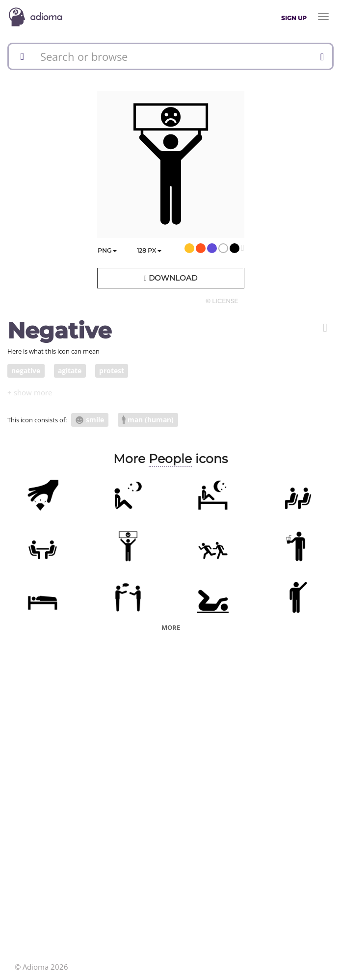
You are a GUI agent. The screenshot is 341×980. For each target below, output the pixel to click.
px (149, 250)
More (171, 627)
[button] (325, 328)
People (170, 459)
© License (222, 301)
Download (170, 278)
